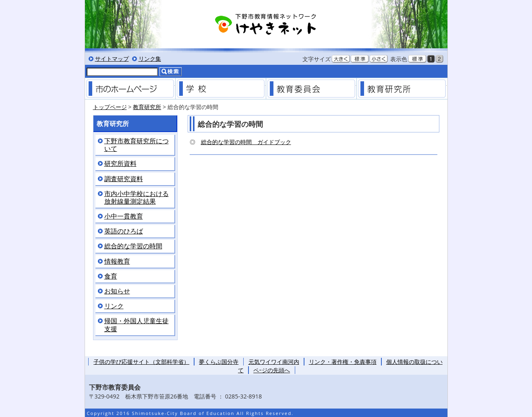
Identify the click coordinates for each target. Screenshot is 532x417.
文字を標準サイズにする (360, 59)
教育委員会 (311, 89)
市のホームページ (130, 89)
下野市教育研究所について (137, 145)
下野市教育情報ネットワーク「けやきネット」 (266, 24)
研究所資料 (120, 164)
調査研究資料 (124, 179)
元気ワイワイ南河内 (274, 362)
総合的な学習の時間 (133, 246)
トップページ (110, 107)
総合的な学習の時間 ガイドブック (246, 142)
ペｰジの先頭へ (272, 370)
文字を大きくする (341, 59)
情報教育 (117, 261)
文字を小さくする (379, 59)
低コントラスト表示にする (439, 59)
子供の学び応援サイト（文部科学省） (141, 362)
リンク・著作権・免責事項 (343, 362)
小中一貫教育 (124, 216)
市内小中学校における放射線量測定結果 (137, 198)
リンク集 (150, 59)
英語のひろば (124, 231)
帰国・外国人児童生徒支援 (137, 325)
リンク (114, 306)
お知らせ (117, 291)
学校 (221, 89)
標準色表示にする (417, 59)
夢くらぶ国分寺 (219, 362)
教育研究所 (402, 89)
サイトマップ (112, 59)
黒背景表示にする (431, 59)
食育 (111, 276)
